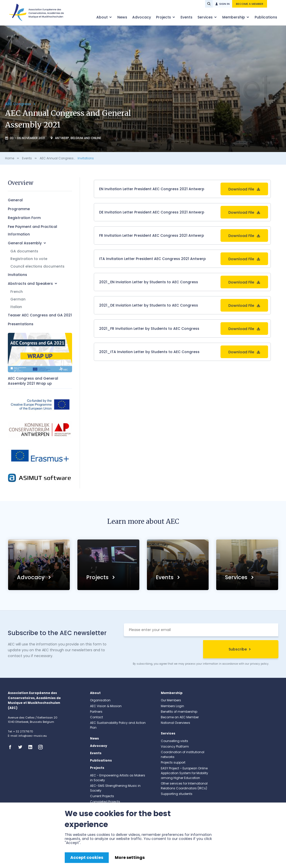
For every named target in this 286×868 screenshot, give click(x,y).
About (103, 17)
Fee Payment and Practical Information (32, 230)
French (17, 292)
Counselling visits (174, 741)
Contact (96, 717)
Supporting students (177, 794)
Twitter (22, 747)
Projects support (173, 762)
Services (206, 17)
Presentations (21, 324)
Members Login (172, 706)
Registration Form (24, 218)
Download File (241, 189)
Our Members (171, 700)
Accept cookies (87, 858)
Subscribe (238, 649)
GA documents (24, 251)
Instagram (42, 747)
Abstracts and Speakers (30, 284)
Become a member (250, 4)
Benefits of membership (179, 712)
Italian (16, 307)
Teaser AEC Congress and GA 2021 (40, 315)
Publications (266, 17)
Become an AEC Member (180, 717)
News (122, 17)
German (18, 299)
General (15, 200)
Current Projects (102, 796)
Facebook (12, 747)
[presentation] (162, 650)
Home (10, 158)
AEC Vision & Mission (106, 706)
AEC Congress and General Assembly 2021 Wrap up (33, 381)
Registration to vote (29, 259)
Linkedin (32, 747)
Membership (234, 17)
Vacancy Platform (175, 746)
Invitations (86, 158)
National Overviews (175, 723)
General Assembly (25, 243)
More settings (130, 858)
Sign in (224, 4)
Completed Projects (105, 802)
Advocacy (142, 17)
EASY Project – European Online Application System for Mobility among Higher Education (184, 773)
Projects (164, 17)
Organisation (100, 700)
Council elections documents (37, 266)
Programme (19, 209)
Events (186, 17)
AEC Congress (19, 104)
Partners (96, 712)
